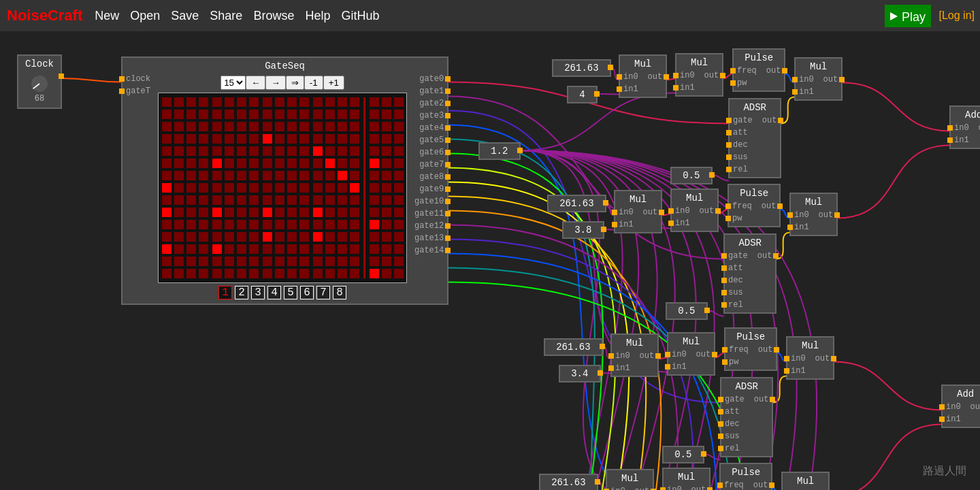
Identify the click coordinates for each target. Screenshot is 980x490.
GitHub (360, 16)
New (107, 16)
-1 (314, 85)
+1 (334, 85)
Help (317, 16)
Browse (274, 16)
